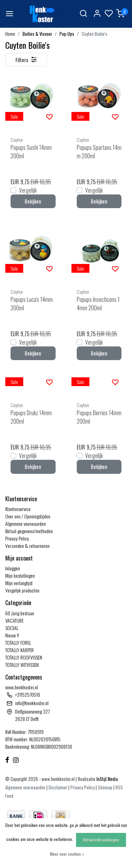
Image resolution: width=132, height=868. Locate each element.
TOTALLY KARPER (20, 650)
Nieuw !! (12, 635)
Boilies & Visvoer (37, 34)
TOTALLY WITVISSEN (22, 665)
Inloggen (13, 568)
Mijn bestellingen (20, 575)
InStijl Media (107, 779)
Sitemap (105, 787)
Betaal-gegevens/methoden (29, 531)
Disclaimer (58, 787)
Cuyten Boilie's (95, 34)
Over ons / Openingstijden (28, 516)
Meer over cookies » (67, 854)
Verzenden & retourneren (27, 546)
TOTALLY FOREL (18, 642)
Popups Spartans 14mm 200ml (99, 152)
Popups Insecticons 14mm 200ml (98, 304)
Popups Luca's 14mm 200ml (32, 304)
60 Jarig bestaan (20, 613)
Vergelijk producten (22, 590)
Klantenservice (18, 509)
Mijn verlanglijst (19, 583)
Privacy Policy (17, 538)
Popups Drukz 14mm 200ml (31, 417)
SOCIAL (12, 628)
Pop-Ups (67, 34)
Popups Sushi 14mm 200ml (31, 152)
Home (10, 34)
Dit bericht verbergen (101, 840)
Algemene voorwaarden (26, 524)
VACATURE (14, 620)
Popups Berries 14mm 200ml (99, 417)
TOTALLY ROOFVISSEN (24, 657)
